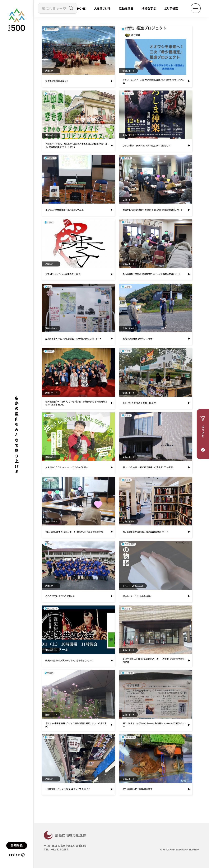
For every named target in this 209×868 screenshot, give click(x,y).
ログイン (17, 855)
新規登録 (17, 845)
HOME (81, 8)
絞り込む (203, 431)
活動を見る (126, 8)
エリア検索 (171, 8)
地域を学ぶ (149, 8)
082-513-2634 (60, 849)
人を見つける (102, 8)
